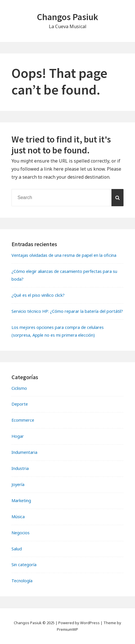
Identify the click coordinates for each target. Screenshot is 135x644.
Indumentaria (24, 452)
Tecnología (22, 581)
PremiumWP (67, 629)
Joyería (18, 484)
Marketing (21, 501)
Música (18, 517)
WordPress (90, 623)
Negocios (21, 533)
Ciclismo (19, 388)
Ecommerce (23, 420)
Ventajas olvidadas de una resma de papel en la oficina (64, 255)
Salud (17, 549)
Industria (20, 468)
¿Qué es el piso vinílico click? (38, 295)
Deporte (20, 404)
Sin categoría (24, 565)
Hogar (18, 436)
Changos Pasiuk (67, 17)
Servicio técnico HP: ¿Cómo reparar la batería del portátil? (67, 311)
